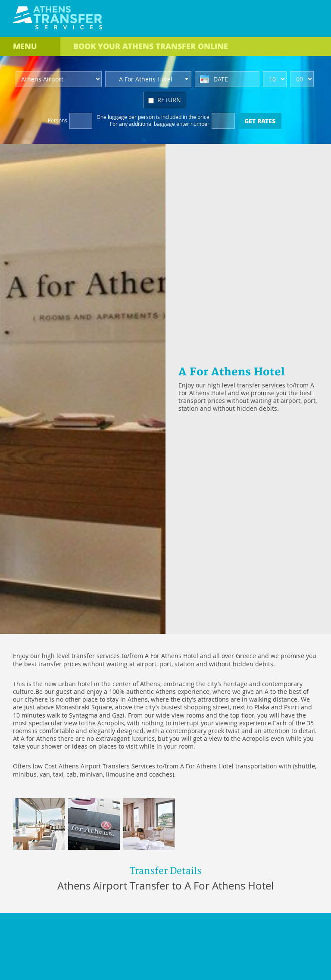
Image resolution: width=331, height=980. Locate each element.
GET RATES (260, 121)
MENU (25, 46)
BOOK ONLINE (151, 46)
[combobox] (148, 79)
